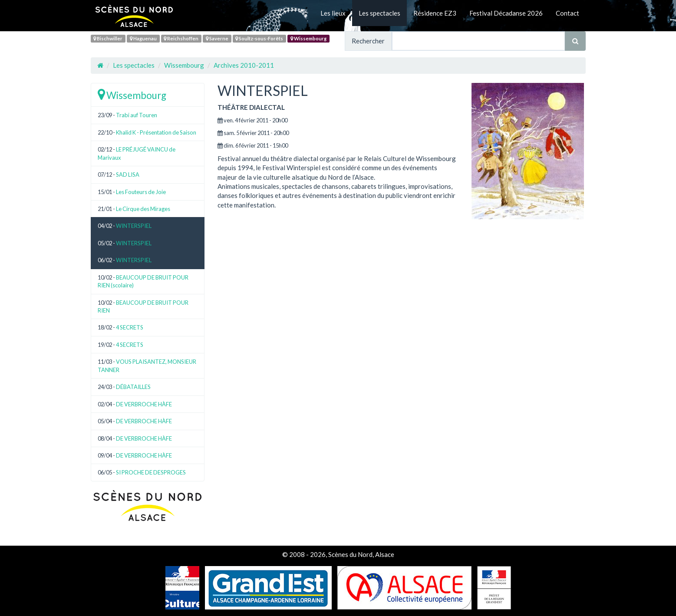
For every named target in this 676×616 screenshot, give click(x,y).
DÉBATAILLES (133, 387)
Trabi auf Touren (137, 115)
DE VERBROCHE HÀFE (144, 404)
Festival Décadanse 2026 (506, 13)
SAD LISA (128, 175)
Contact (567, 13)
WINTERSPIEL (134, 226)
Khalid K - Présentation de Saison (156, 132)
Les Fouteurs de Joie (141, 192)
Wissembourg (308, 38)
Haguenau (143, 38)
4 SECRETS (130, 327)
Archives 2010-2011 (244, 65)
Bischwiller (108, 38)
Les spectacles (379, 13)
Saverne (217, 38)
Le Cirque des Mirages (143, 209)
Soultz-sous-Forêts (259, 38)
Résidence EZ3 (435, 13)
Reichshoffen (181, 38)
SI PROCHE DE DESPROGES (151, 472)
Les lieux (333, 13)
